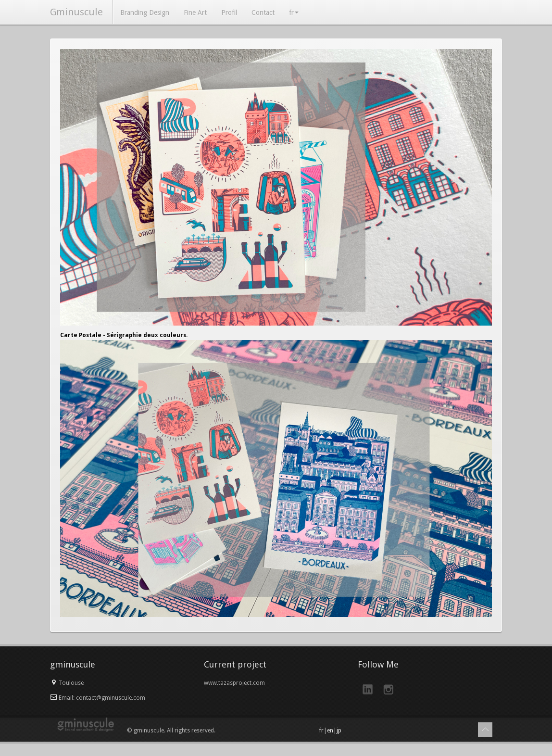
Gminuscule (76, 12)
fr (294, 13)
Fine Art (195, 13)
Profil (229, 13)
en (330, 731)
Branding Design (145, 13)
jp (339, 731)
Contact (263, 13)
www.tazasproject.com (234, 683)
